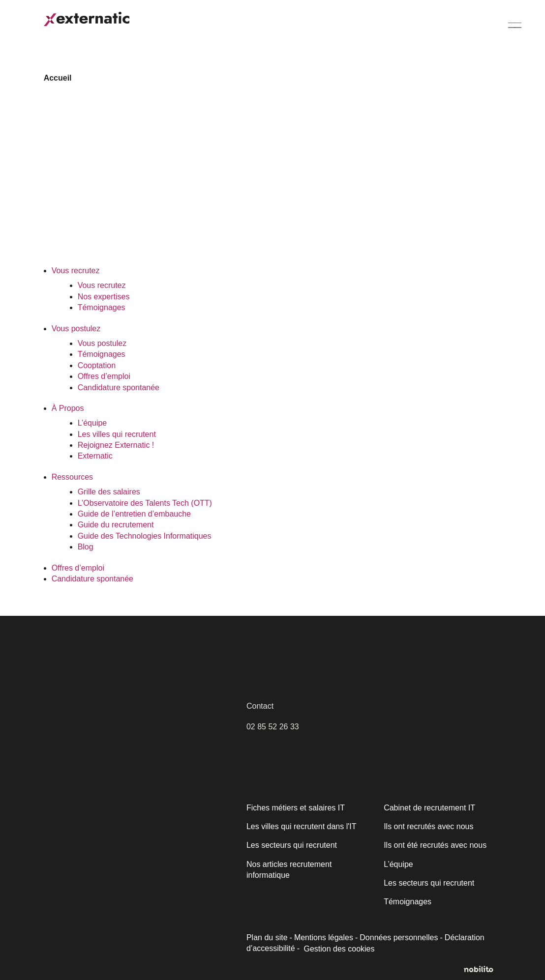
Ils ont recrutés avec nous (428, 826)
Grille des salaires (108, 492)
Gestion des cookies (338, 949)
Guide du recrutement (115, 525)
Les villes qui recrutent (116, 434)
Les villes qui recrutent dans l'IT (301, 826)
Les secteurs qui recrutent (291, 845)
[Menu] (515, 25)
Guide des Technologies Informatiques (144, 536)
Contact (260, 706)
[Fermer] (229, 837)
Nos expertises (103, 297)
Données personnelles (396, 937)
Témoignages (101, 307)
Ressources (72, 477)
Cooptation (97, 365)
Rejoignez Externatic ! (115, 445)
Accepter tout (177, 939)
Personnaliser (79, 939)
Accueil (57, 78)
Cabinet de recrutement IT (428, 808)
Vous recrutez (75, 271)
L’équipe (92, 423)
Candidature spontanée (118, 388)
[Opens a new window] (483, 970)
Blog (86, 547)
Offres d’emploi (104, 376)
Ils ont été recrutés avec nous (434, 845)
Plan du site (267, 937)
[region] (128, 896)
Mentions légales (323, 937)
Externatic (95, 456)
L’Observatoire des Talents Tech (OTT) (144, 503)
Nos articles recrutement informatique (288, 870)
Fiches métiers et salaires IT (295, 808)
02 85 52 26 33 (272, 727)
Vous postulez (76, 329)
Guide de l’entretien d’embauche (133, 514)
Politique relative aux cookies (77, 914)
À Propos (67, 408)
